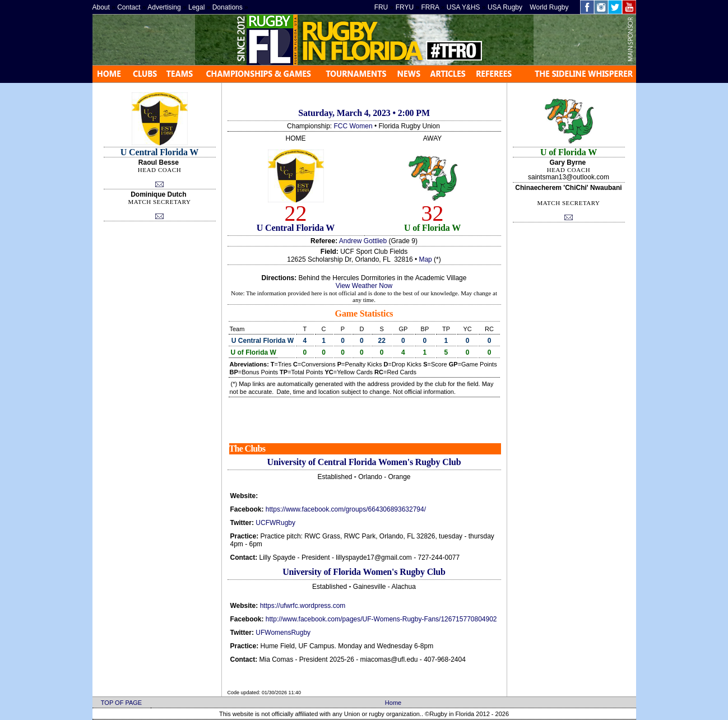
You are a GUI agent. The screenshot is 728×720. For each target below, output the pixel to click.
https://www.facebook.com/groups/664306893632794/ (346, 509)
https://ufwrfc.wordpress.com (303, 606)
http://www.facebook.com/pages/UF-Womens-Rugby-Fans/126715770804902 (381, 619)
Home (393, 703)
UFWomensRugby (283, 633)
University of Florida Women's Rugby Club (364, 572)
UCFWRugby (275, 523)
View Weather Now (364, 286)
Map (425, 259)
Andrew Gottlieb (363, 241)
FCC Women (353, 126)
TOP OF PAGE (121, 703)
